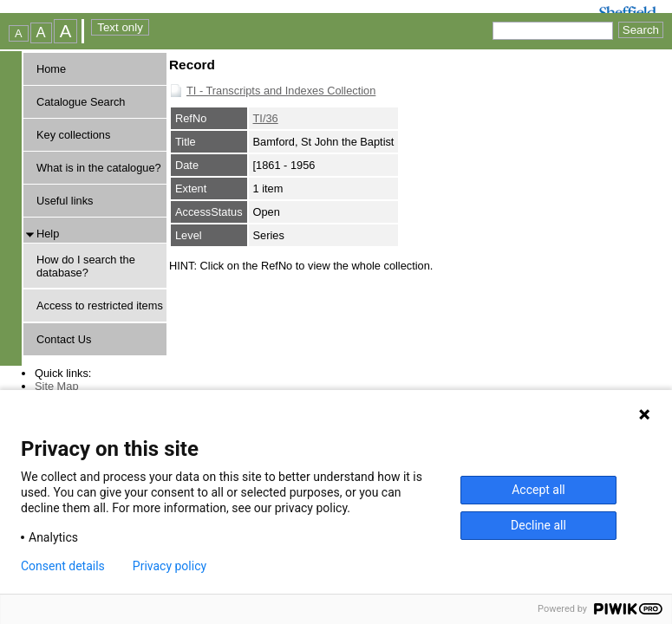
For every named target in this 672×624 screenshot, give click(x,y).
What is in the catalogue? (99, 168)
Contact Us (64, 339)
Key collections (73, 135)
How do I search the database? (86, 266)
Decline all (538, 525)
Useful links (65, 201)
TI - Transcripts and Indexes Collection (281, 91)
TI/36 (266, 118)
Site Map (57, 386)
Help (48, 234)
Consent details (63, 566)
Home (51, 69)
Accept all (538, 490)
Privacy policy (170, 566)
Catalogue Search (81, 102)
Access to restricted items (100, 305)
